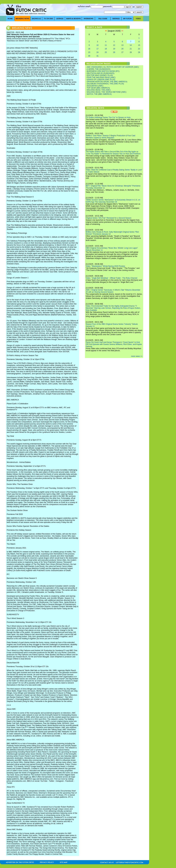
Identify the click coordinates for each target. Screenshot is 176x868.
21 (131, 49)
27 (122, 52)
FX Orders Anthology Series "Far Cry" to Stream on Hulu (108, 117)
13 (122, 45)
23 (89, 52)
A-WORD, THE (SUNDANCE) (99, 69)
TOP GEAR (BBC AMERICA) (98, 88)
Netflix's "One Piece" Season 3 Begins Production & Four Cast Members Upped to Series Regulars (111, 137)
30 (89, 56)
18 (106, 49)
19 (114, 49)
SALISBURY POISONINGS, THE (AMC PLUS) (105, 84)
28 (131, 52)
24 (97, 52)
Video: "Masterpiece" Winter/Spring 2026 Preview (105, 266)
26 (114, 52)
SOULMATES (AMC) (95, 86)
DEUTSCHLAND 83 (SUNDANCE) (101, 73)
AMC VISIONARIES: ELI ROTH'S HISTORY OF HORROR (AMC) (113, 67)
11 (106, 45)
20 (122, 49)
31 (97, 56)
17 (97, 49)
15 (139, 45)
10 (97, 45)
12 (114, 45)
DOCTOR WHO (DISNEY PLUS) (100, 75)
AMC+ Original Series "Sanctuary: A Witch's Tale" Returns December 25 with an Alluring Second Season (113, 291)
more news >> (137, 356)
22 (139, 49)
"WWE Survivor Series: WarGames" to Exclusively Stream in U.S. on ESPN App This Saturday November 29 (113, 201)
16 (89, 49)
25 (106, 52)
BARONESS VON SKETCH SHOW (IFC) (103, 71)
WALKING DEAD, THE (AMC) (99, 90)
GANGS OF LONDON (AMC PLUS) (101, 80)
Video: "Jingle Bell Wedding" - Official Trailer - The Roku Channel (111, 278)
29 (139, 52)
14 (131, 45)
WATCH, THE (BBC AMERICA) (99, 94)
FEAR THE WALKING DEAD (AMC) (101, 77)
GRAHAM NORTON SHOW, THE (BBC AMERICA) (107, 82)
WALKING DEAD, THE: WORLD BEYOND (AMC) (107, 92)
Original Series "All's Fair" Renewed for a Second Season (109, 218)
